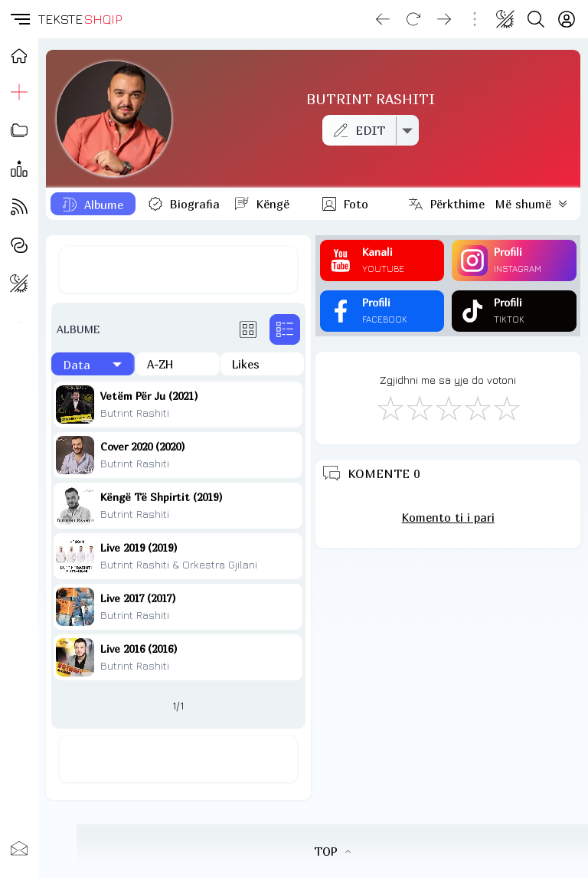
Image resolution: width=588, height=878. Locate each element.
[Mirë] (448, 408)
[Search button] (536, 19)
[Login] (567, 19)
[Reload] (413, 19)
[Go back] (383, 19)
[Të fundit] (93, 364)
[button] (19, 19)
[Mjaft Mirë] (477, 408)
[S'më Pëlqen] (390, 408)
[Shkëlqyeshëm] (506, 408)
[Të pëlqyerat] (262, 364)
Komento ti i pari (448, 517)
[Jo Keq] (419, 408)
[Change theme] (505, 19)
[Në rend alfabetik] (177, 364)
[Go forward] (444, 19)
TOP (332, 851)
